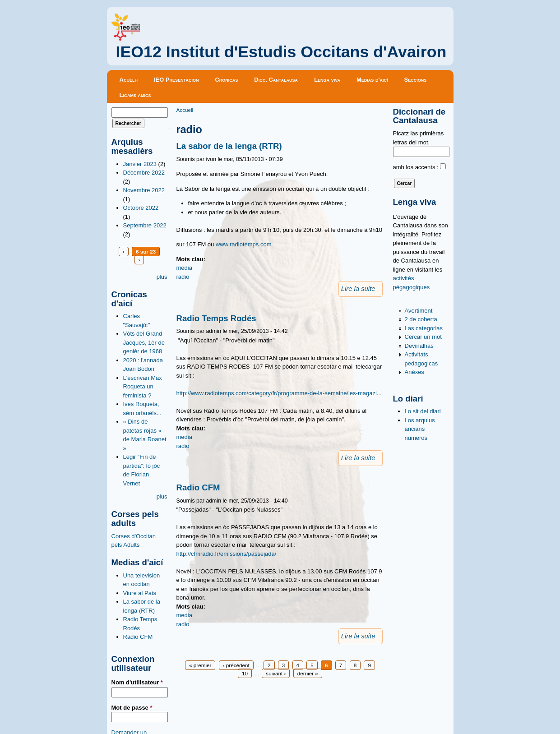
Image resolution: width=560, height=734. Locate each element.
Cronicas (226, 80)
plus (162, 277)
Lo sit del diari (423, 411)
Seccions (416, 80)
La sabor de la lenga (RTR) (229, 146)
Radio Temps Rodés (216, 318)
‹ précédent (236, 665)
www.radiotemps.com (244, 244)
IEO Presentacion (176, 80)
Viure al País (140, 593)
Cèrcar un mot (423, 337)
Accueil (185, 110)
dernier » (308, 673)
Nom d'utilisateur (137, 682)
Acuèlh (129, 80)
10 (245, 673)
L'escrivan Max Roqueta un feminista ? (143, 387)
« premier (200, 665)
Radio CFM (138, 637)
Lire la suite (358, 289)
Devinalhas (419, 346)
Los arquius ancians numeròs (420, 429)
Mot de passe (132, 708)
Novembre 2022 (144, 190)
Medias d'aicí (372, 80)
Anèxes (414, 372)
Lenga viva (327, 80)
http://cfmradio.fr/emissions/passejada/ (227, 554)
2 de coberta (421, 319)
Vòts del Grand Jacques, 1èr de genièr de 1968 (144, 342)
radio (183, 277)
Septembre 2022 (145, 225)
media (184, 268)
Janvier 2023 (140, 164)
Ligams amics (135, 95)
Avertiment (419, 311)
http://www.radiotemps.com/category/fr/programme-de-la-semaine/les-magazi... (279, 393)
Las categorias (424, 328)
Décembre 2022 (144, 173)
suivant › (276, 673)
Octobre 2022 (141, 208)
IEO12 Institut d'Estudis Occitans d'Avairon (281, 52)
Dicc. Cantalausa (276, 80)
